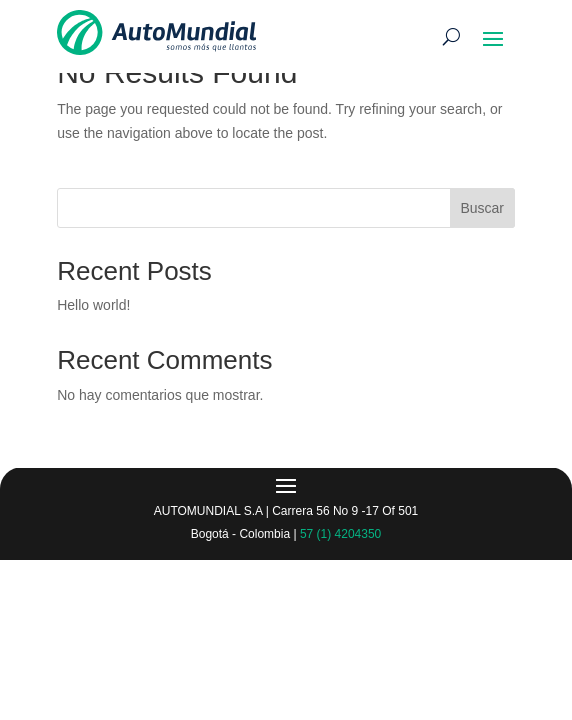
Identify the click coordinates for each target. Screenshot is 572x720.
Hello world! (93, 305)
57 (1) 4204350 (340, 534)
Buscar (482, 208)
